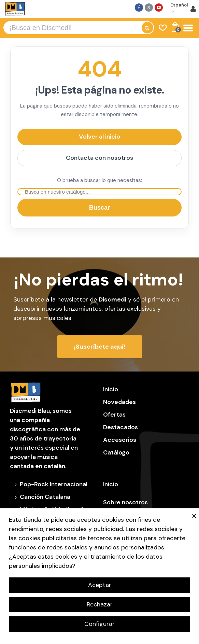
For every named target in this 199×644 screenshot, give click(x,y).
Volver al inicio (99, 137)
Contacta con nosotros (99, 158)
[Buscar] (99, 192)
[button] (100, 347)
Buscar (99, 208)
